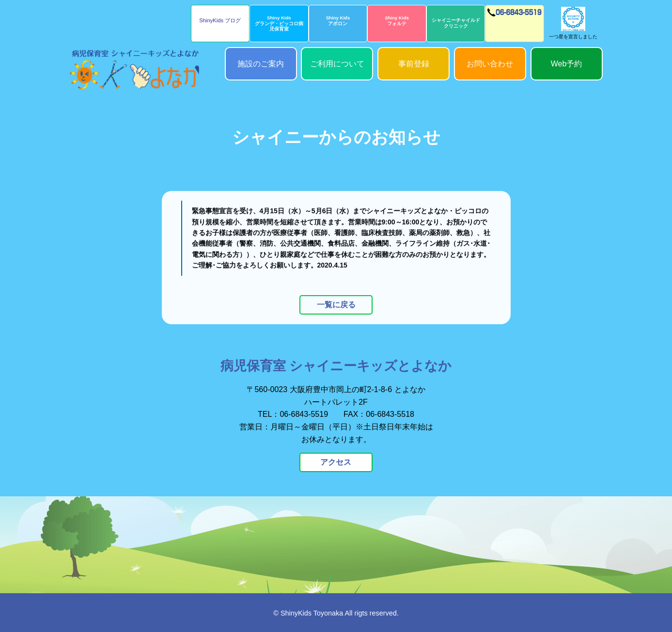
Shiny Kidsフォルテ (397, 21)
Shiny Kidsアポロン (338, 21)
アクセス (336, 462)
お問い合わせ (490, 64)
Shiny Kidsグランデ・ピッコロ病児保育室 (279, 23)
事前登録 (414, 64)
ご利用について (337, 64)
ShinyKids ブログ (220, 20)
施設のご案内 (261, 64)
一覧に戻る (336, 305)
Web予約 (567, 64)
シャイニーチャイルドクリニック (456, 23)
